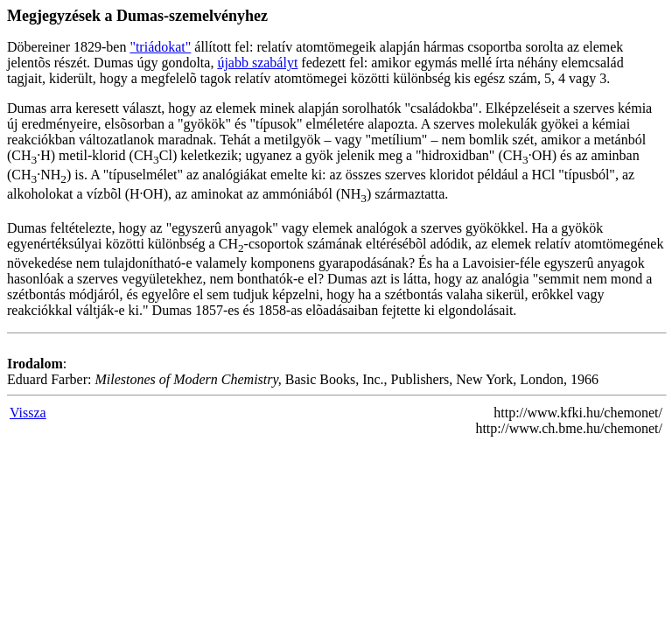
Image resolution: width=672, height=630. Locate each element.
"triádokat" (160, 47)
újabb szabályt (257, 63)
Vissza (28, 413)
